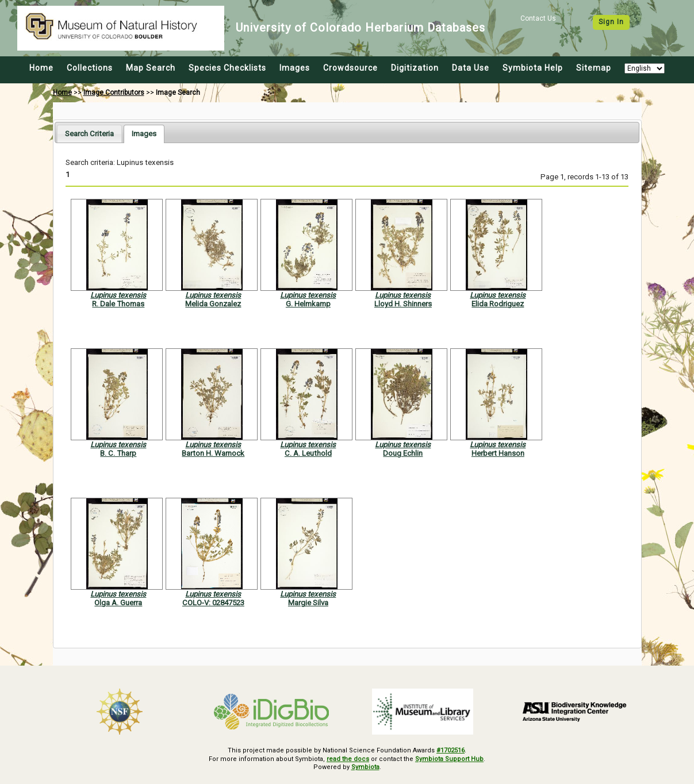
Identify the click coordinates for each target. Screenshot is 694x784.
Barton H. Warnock (213, 453)
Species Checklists (227, 68)
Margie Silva (308, 603)
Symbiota (365, 767)
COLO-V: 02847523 (213, 603)
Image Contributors (114, 93)
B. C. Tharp (118, 453)
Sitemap (594, 68)
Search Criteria (89, 134)
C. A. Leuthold (308, 453)
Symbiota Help (533, 68)
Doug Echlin (403, 453)
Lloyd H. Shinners (403, 304)
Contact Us (538, 18)
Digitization (415, 68)
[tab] (89, 134)
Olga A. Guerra (118, 603)
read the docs (348, 759)
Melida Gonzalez (213, 304)
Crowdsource (350, 68)
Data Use (471, 68)
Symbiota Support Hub (449, 759)
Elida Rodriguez (498, 304)
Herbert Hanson (498, 453)
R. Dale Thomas (118, 304)
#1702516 (450, 750)
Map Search (151, 68)
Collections (90, 68)
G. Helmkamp (308, 304)
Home (41, 68)
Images (295, 68)
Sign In (611, 22)
